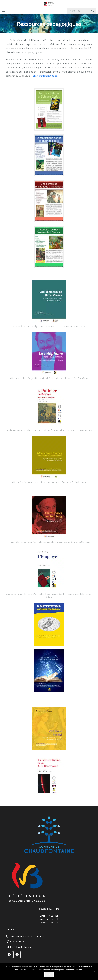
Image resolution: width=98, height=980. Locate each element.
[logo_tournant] (49, 4)
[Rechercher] (92, 11)
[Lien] (49, 301)
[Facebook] (9, 955)
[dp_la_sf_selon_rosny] (49, 775)
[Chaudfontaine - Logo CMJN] (49, 834)
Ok (49, 974)
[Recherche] (81, 11)
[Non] (94, 972)
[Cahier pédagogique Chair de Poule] (49, 155)
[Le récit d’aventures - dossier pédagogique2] (49, 624)
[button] (4, 11)
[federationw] (49, 882)
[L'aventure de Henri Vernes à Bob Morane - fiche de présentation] (49, 247)
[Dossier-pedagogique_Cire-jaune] (49, 729)
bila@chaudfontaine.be (45, 76)
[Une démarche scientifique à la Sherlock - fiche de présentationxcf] (49, 201)
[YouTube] (17, 955)
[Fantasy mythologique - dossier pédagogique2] (49, 671)
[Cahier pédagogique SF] (49, 109)
